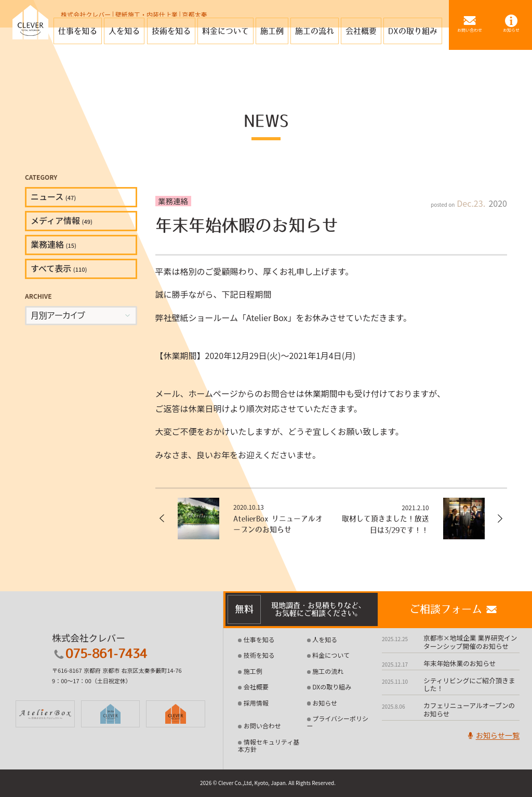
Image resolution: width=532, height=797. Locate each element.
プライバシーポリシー (338, 722)
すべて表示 (59, 268)
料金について (331, 655)
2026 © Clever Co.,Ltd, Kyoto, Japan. (244, 783)
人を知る (325, 640)
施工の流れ (328, 671)
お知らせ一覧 (492, 736)
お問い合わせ (262, 726)
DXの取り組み (332, 687)
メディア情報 (62, 220)
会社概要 (256, 687)
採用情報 (256, 703)
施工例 (253, 671)
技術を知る (259, 655)
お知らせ (325, 703)
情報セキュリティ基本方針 (269, 745)
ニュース (53, 196)
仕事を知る (259, 640)
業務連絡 (54, 244)
